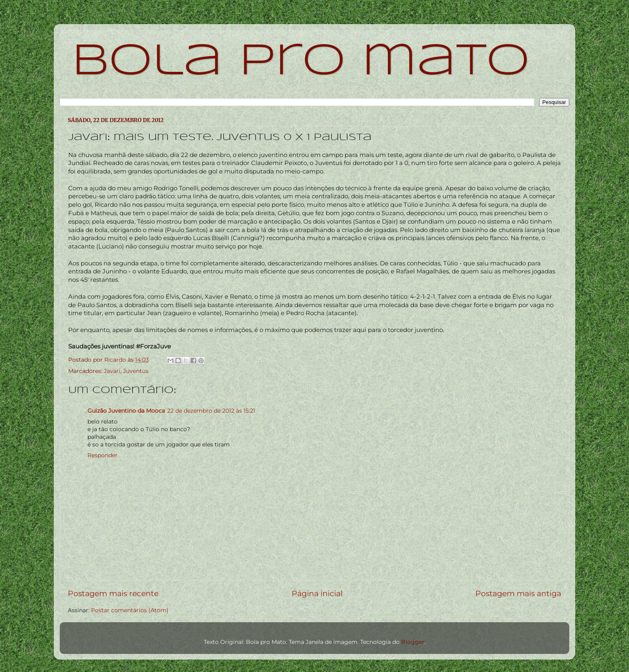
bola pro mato (301, 62)
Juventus (136, 371)
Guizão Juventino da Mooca (126, 411)
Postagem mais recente (113, 594)
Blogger (413, 642)
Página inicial (317, 594)
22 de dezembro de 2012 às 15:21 (211, 411)
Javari (112, 371)
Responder (102, 455)
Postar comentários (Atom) (130, 610)
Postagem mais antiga (518, 594)
